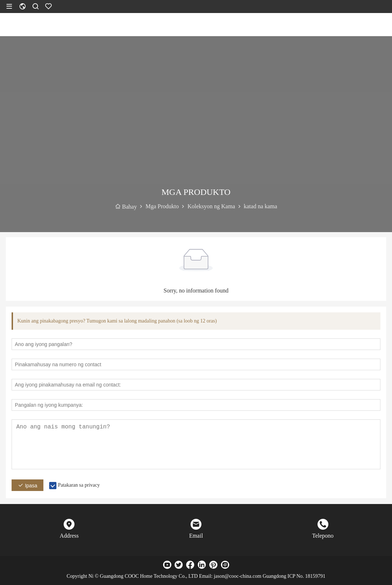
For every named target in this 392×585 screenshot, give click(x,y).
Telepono (323, 536)
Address (69, 536)
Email (196, 536)
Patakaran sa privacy (79, 485)
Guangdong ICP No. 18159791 (294, 576)
